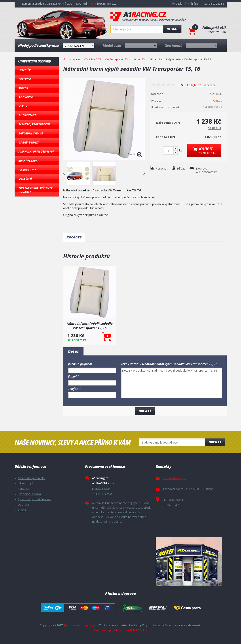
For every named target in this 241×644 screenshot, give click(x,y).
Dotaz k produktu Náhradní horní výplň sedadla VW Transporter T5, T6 (171, 383)
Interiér (25, 70)
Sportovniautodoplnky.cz (80, 625)
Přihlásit (193, 4)
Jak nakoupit (26, 483)
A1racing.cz (148, 16)
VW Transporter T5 (116, 59)
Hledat (172, 29)
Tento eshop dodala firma (111, 630)
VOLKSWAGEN (92, 59)
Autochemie (27, 115)
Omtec (217, 100)
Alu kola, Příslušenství (36, 151)
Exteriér (25, 79)
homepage (73, 59)
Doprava (23, 504)
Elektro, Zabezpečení (34, 124)
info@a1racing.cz (106, 4)
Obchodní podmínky (31, 478)
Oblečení (25, 179)
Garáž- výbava (29, 142)
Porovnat (162, 169)
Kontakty (23, 489)
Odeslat (215, 442)
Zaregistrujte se (214, 4)
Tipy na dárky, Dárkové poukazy (36, 190)
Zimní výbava (28, 161)
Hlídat (181, 169)
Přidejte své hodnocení (201, 85)
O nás (22, 510)
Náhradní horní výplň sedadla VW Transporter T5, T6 (90, 326)
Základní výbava (31, 133)
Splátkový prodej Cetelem (35, 499)
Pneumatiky (27, 170)
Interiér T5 (138, 59)
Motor (23, 88)
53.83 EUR (215, 128)
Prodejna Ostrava (29, 494)
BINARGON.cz (138, 630)
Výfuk (23, 106)
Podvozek (26, 97)
